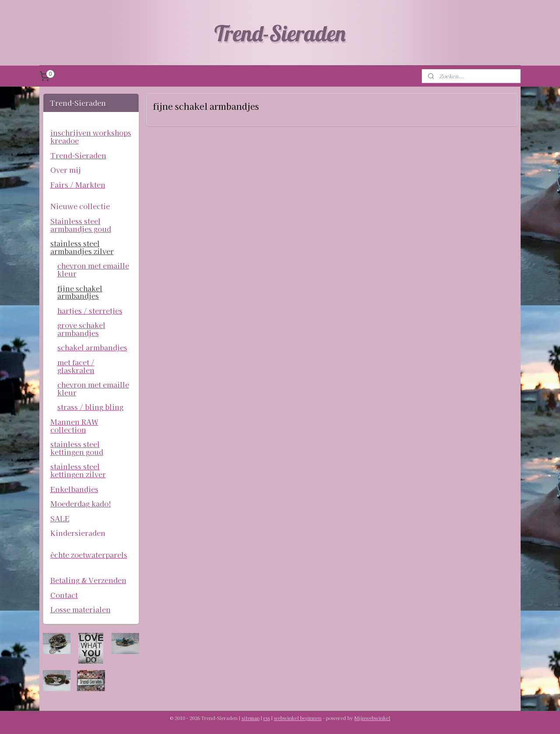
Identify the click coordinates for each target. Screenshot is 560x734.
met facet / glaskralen (76, 366)
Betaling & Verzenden (88, 580)
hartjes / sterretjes (90, 311)
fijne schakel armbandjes (80, 292)
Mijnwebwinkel (372, 718)
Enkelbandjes (74, 489)
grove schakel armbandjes (81, 329)
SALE (60, 518)
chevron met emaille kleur (93, 269)
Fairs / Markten (78, 185)
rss (267, 718)
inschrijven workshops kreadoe (91, 136)
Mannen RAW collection (74, 426)
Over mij (66, 170)
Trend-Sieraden (78, 155)
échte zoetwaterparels (89, 555)
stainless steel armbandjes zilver (82, 247)
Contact (64, 595)
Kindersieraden (78, 533)
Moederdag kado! (81, 503)
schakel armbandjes (92, 347)
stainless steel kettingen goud (77, 448)
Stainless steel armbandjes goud (81, 225)
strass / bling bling (90, 407)
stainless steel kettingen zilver (78, 470)
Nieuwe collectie (80, 206)
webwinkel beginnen (298, 718)
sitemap (250, 718)
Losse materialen (80, 609)
